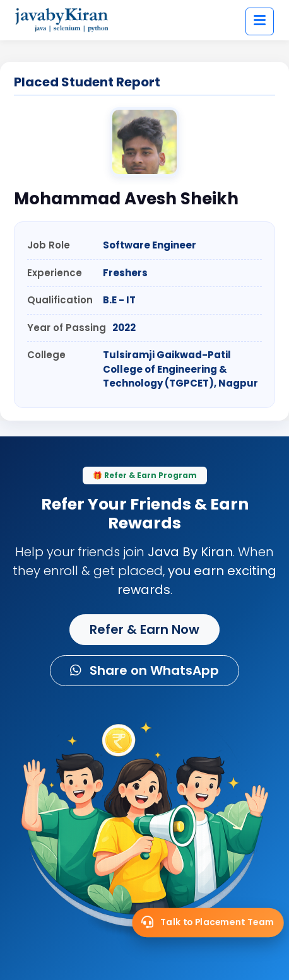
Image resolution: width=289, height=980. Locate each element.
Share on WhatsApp (144, 670)
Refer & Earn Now (144, 629)
